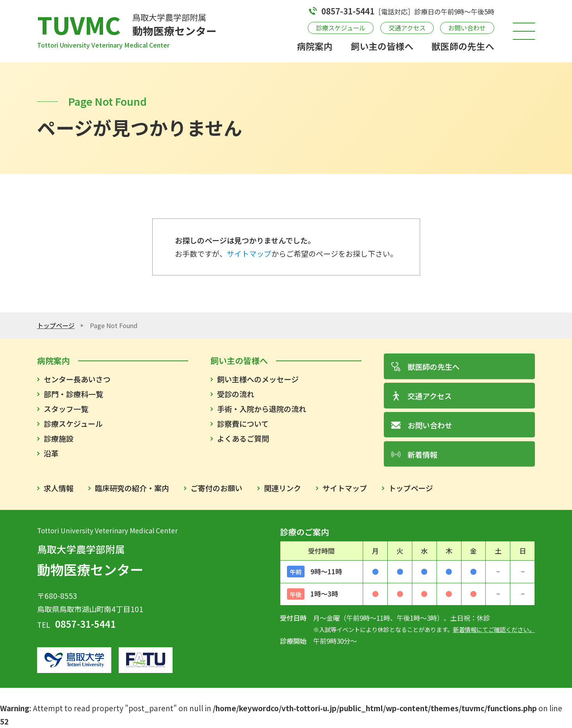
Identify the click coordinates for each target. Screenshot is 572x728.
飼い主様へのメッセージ (258, 379)
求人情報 (59, 488)
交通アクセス (407, 28)
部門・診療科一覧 (73, 394)
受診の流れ (236, 394)
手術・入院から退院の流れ (262, 409)
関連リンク (282, 488)
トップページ (56, 325)
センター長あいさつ (77, 379)
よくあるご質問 (243, 438)
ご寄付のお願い (217, 488)
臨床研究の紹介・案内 (132, 488)
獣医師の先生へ (463, 46)
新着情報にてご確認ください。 (494, 629)
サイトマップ (249, 253)
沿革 (51, 453)
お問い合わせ (467, 28)
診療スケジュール (341, 28)
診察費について (243, 423)
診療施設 (59, 438)
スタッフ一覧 (66, 409)
